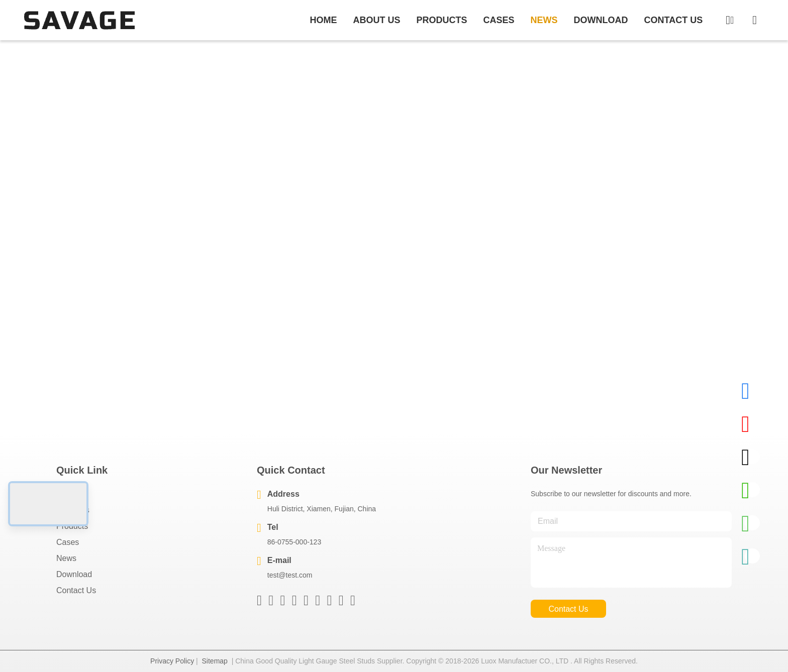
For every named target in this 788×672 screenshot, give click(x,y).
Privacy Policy (172, 661)
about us (376, 20)
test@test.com (290, 575)
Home (323, 20)
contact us (673, 20)
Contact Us (76, 590)
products (441, 20)
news (544, 20)
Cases (68, 542)
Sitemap (215, 661)
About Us (73, 510)
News (66, 558)
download (601, 20)
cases (499, 20)
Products (72, 526)
